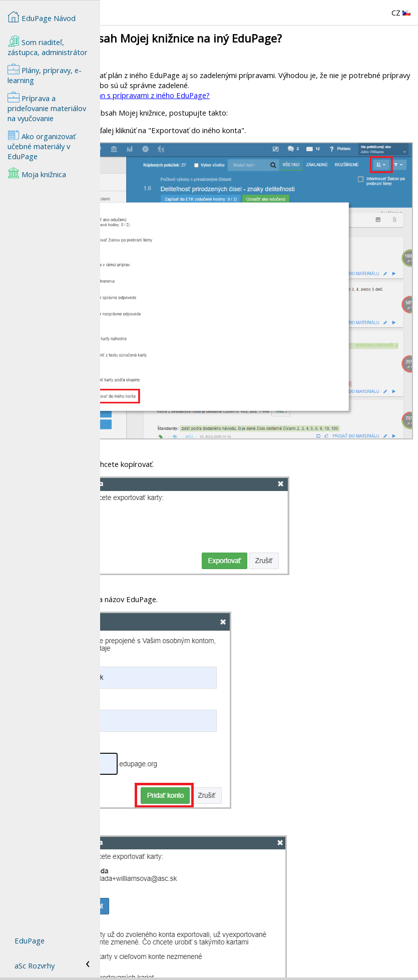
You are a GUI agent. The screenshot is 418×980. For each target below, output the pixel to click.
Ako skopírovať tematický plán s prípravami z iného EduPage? (207, 95)
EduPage (30, 940)
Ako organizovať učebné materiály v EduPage (42, 145)
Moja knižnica (37, 173)
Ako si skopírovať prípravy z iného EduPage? (179, 960)
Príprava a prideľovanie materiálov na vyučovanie (47, 107)
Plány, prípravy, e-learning (45, 74)
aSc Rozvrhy (35, 965)
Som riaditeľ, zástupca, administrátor (48, 46)
